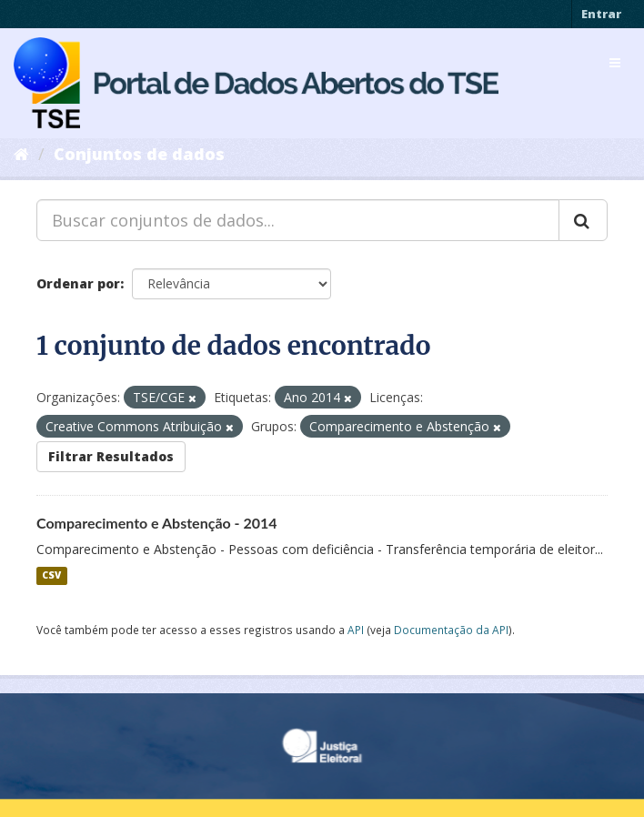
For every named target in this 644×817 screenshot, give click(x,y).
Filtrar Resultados (111, 456)
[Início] (21, 154)
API (356, 630)
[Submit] (583, 220)
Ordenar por (78, 283)
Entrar (601, 14)
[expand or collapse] (615, 63)
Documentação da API (451, 630)
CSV (51, 576)
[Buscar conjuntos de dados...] (298, 220)
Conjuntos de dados (139, 154)
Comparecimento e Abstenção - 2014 (157, 523)
